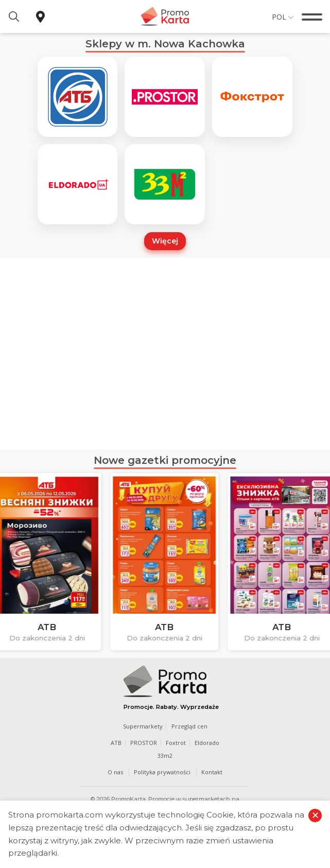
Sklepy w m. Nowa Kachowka (165, 44)
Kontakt (212, 772)
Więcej (165, 241)
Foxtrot (176, 743)
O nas (115, 772)
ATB (116, 743)
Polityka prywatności (162, 772)
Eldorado (207, 743)
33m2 (165, 756)
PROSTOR (144, 743)
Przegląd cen (189, 726)
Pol (279, 17)
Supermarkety (143, 726)
